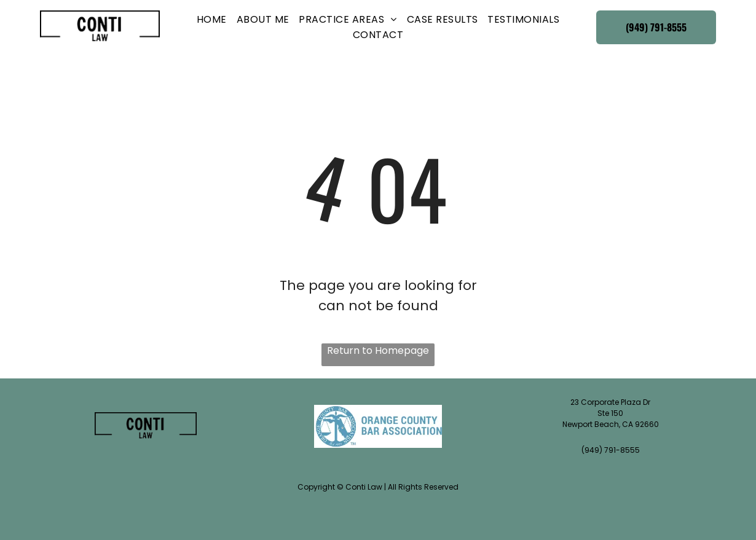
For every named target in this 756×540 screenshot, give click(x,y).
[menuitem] (212, 19)
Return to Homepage (378, 350)
